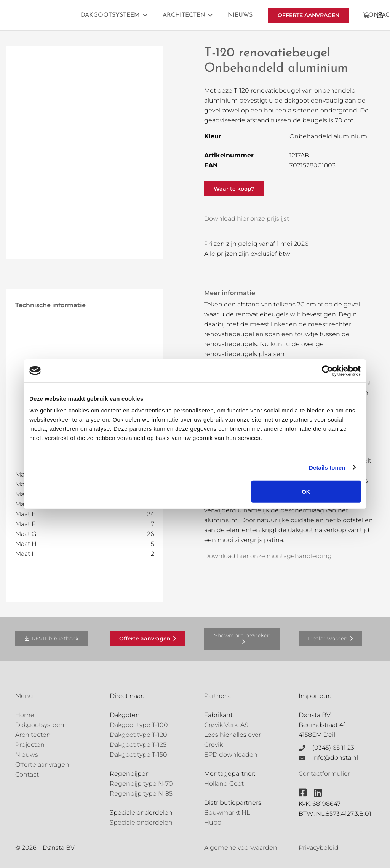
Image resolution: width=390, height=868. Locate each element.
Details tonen (327, 467)
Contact (27, 774)
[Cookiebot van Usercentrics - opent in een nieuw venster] (327, 371)
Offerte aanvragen (42, 765)
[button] (144, 15)
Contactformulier (324, 774)
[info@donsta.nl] (305, 758)
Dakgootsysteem (41, 725)
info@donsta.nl (335, 758)
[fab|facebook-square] (303, 793)
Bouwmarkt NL (227, 813)
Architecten (33, 735)
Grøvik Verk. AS (226, 725)
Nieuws (27, 755)
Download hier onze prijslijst (247, 219)
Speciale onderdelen (141, 822)
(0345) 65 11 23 (333, 748)
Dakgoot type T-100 (139, 725)
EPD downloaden (231, 755)
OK (306, 492)
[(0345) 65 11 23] (305, 748)
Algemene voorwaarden (241, 848)
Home (25, 715)
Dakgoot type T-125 (138, 745)
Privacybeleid (319, 848)
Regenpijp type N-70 (141, 784)
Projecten (30, 745)
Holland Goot (224, 784)
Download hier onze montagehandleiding (268, 556)
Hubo (213, 822)
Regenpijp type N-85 (141, 793)
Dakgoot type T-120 (138, 735)
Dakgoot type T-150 (138, 755)
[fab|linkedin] (318, 793)
